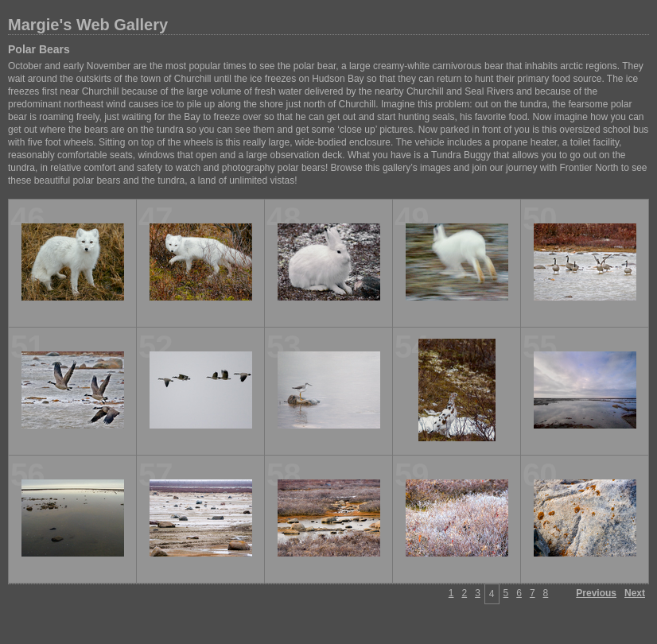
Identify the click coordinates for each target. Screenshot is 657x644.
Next (635, 593)
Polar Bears (39, 49)
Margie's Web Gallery (88, 25)
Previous (596, 593)
